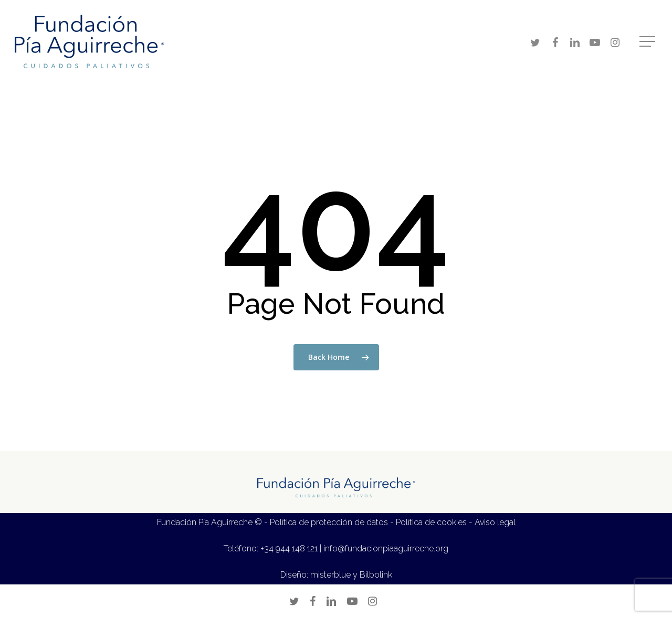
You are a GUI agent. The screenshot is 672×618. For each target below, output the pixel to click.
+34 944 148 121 (289, 548)
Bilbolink (376, 575)
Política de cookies (431, 522)
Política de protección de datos (329, 522)
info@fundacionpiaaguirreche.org (386, 548)
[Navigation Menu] (648, 42)
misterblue (330, 575)
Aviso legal (495, 522)
